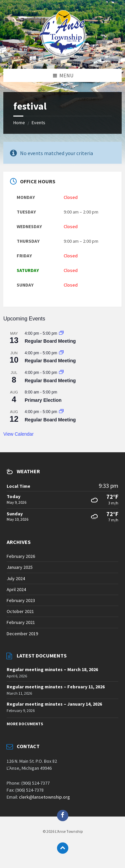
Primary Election (43, 400)
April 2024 (16, 589)
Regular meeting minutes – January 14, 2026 (54, 704)
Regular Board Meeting (50, 341)
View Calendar (18, 434)
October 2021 (20, 611)
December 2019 (22, 634)
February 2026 (21, 556)
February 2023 (21, 600)
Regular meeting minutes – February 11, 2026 (56, 687)
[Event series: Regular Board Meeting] (61, 333)
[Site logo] (63, 55)
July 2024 (16, 578)
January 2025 (20, 567)
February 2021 (21, 622)
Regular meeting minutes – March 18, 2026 (52, 669)
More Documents (25, 724)
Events (38, 123)
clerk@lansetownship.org (44, 797)
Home (19, 123)
